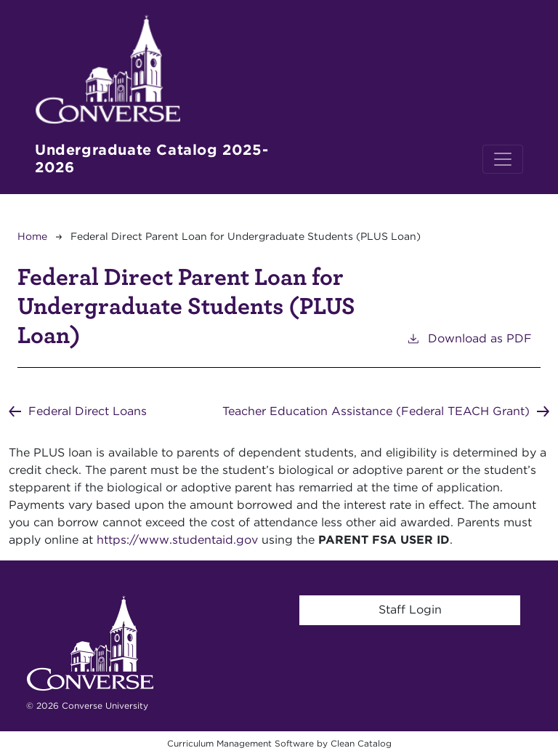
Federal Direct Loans (88, 411)
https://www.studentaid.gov (177, 540)
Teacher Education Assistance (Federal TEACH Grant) (376, 411)
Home (32, 236)
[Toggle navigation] (503, 159)
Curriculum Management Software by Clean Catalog (279, 743)
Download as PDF (469, 338)
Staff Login (410, 610)
